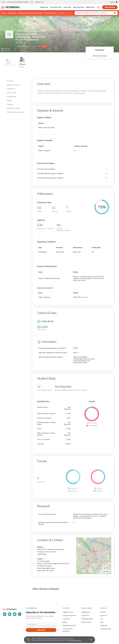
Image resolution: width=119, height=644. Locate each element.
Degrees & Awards (13, 85)
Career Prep (67, 7)
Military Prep (90, 7)
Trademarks (104, 626)
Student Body (12, 97)
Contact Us (104, 616)
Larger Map (6, 50)
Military (65, 622)
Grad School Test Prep (69, 616)
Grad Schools (12, 13)
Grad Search (85, 616)
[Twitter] (5, 614)
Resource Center (86, 622)
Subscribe (41, 630)
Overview (10, 81)
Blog (3, 2)
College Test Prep (68, 612)
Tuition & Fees (12, 93)
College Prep (44, 7)
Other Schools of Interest (15, 112)
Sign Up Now (110, 7)
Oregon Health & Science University (30, 13)
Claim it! (44, 46)
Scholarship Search (87, 619)
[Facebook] (10, 614)
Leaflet (95, 17)
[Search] (98, 7)
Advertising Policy (106, 629)
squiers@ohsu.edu (48, 568)
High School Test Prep (69, 626)
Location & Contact (13, 108)
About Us (103, 612)
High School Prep (79, 7)
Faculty (9, 100)
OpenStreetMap (106, 17)
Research (10, 104)
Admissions (11, 89)
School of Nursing (50, 13)
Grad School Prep (56, 7)
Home (3, 13)
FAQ (32, 2)
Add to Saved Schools (100, 56)
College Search (86, 612)
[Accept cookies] (90, 640)
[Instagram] (20, 614)
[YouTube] (15, 614)
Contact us (39, 2)
